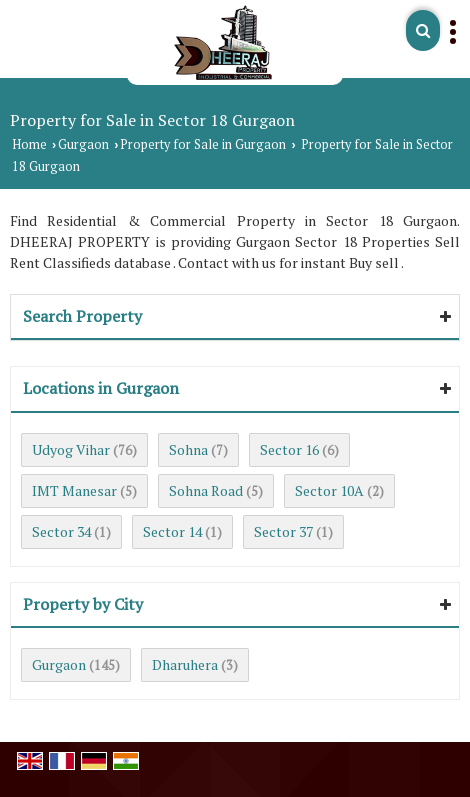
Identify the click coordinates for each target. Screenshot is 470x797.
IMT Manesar (74, 490)
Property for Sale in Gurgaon (203, 144)
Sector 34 (61, 531)
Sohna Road (206, 490)
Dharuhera (185, 664)
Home (29, 144)
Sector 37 (283, 531)
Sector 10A (329, 490)
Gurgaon (83, 144)
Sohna (188, 449)
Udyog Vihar (71, 449)
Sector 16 (289, 449)
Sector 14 (172, 531)
